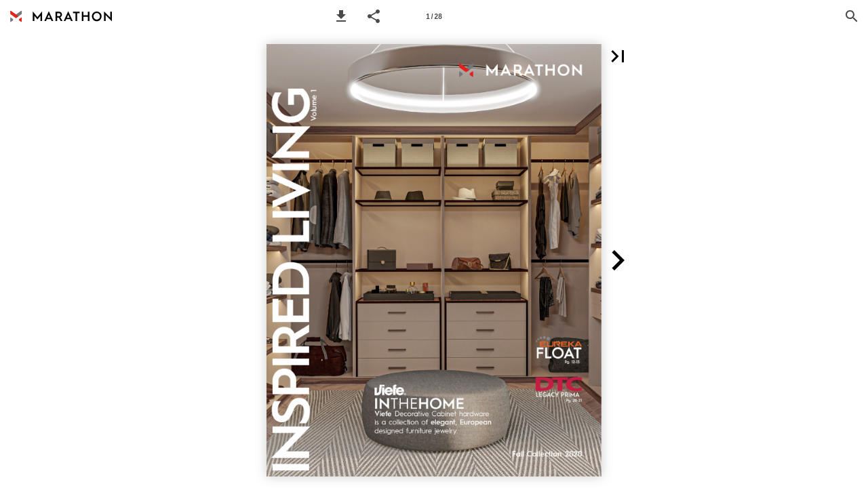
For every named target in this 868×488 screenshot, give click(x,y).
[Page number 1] (434, 16)
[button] (341, 16)
